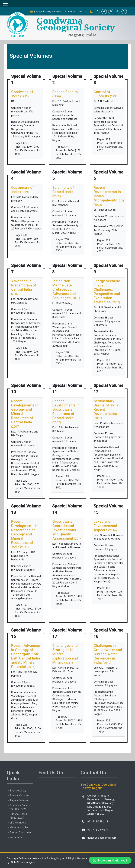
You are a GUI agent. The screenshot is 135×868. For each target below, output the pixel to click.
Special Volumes (20, 796)
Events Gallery (18, 791)
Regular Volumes (20, 800)
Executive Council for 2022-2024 (20, 807)
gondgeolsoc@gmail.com (47, 12)
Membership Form (20, 828)
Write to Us (16, 837)
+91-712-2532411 (77, 12)
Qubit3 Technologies (23, 862)
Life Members (18, 823)
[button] (110, 860)
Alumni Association (21, 832)
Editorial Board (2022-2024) (18, 816)
